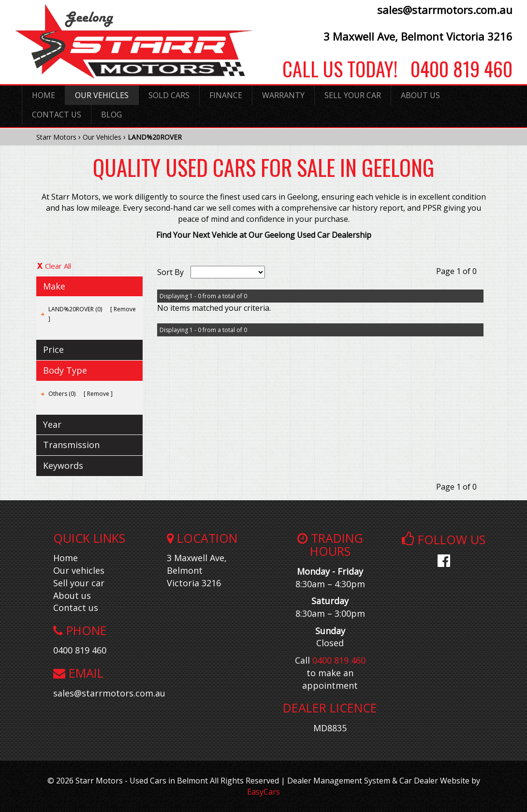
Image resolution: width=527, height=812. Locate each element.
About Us (420, 95)
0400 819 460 (455, 69)
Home (44, 95)
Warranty (283, 95)
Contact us (76, 608)
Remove (125, 309)
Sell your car (79, 583)
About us (72, 595)
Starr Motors (56, 137)
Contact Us (57, 115)
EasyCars (263, 792)
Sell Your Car (353, 95)
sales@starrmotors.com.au (445, 10)
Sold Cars (169, 95)
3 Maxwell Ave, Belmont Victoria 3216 (418, 36)
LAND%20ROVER (155, 137)
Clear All (58, 266)
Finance (226, 95)
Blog (111, 115)
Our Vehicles (102, 95)
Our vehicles (79, 570)
